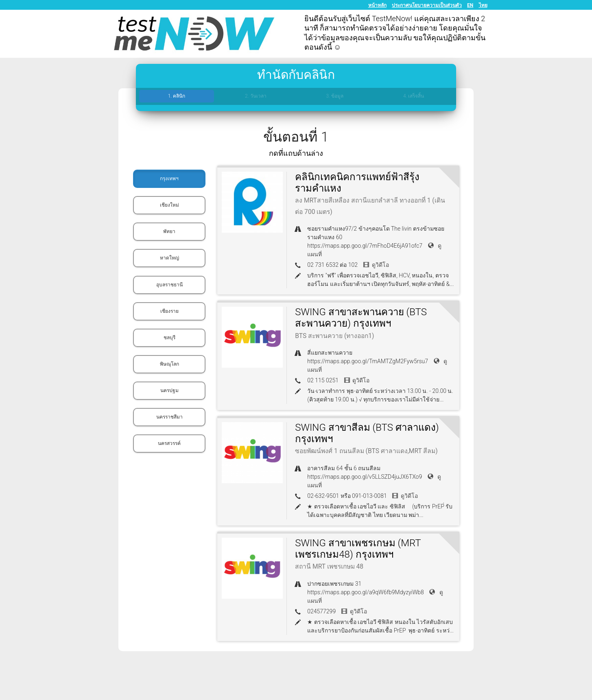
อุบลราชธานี (169, 285)
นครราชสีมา (169, 417)
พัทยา (169, 231)
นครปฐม (169, 390)
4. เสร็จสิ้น (414, 96)
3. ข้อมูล (334, 96)
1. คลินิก (177, 96)
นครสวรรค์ (169, 443)
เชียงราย (169, 311)
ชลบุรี (169, 338)
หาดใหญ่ (169, 258)
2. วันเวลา (256, 96)
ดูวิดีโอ (376, 265)
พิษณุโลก (169, 364)
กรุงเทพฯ (169, 179)
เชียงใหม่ (169, 205)
